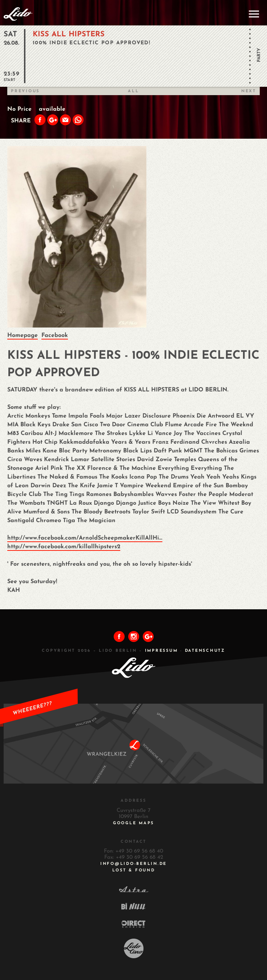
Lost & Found (134, 871)
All (133, 91)
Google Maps (133, 823)
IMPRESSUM (161, 651)
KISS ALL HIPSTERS (69, 34)
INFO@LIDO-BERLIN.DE (133, 864)
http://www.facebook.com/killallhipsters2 (64, 547)
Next (249, 91)
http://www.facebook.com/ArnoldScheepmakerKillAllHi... (85, 538)
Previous (25, 91)
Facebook (55, 336)
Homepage (23, 336)
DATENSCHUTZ (205, 651)
